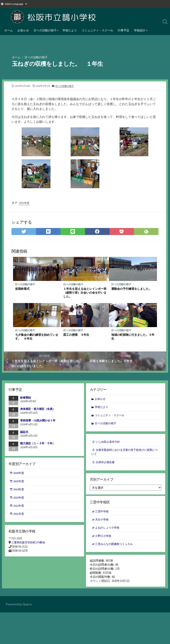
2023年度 (24, 203)
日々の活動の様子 (45, 30)
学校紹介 (140, 30)
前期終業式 (23, 289)
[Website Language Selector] (16, 4)
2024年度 (19, 491)
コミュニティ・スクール (97, 30)
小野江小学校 (104, 538)
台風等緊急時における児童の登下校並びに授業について (125, 454)
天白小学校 (103, 522)
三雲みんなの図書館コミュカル (116, 547)
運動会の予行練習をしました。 (131, 289)
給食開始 (26, 398)
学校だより (70, 30)
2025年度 (19, 483)
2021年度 (19, 516)
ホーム (9, 30)
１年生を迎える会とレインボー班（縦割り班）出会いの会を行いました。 (85, 293)
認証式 (24, 433)
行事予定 (124, 30)
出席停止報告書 (106, 464)
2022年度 (19, 508)
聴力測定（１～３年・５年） (38, 444)
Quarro (27, 607)
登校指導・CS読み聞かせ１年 (38, 421)
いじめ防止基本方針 (109, 443)
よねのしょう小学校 (108, 530)
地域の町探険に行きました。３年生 (133, 337)
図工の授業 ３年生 (76, 335)
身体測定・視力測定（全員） (38, 410)
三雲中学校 (103, 513)
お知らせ (23, 30)
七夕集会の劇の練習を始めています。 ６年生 (37, 337)
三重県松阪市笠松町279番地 (29, 544)
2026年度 (19, 474)
